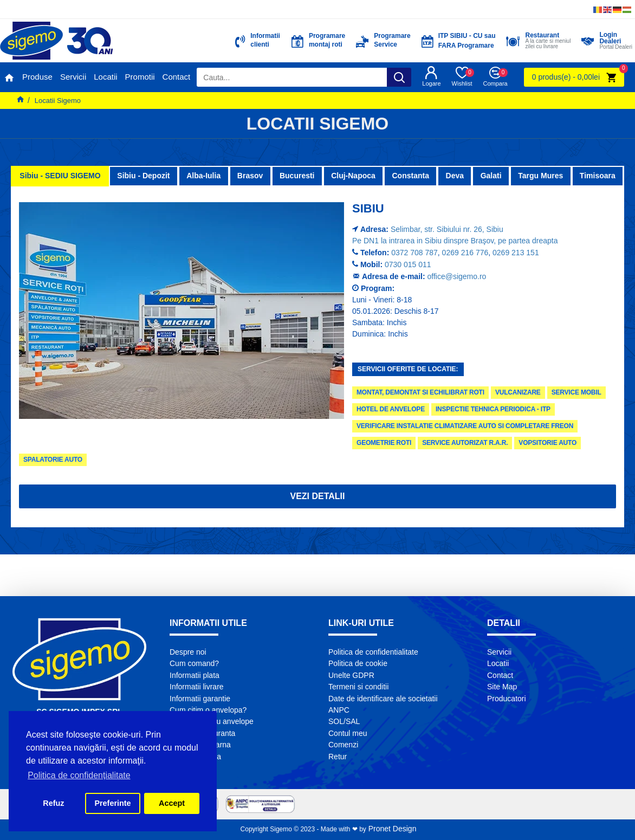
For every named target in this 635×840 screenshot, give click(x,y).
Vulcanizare (518, 392)
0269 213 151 (516, 253)
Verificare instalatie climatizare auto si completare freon (465, 426)
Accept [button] (172, 803)
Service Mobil (576, 392)
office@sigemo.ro (457, 276)
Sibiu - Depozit (143, 176)
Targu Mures (540, 176)
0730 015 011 (408, 264)
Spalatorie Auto (53, 460)
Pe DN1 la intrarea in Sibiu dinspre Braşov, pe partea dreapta (455, 241)
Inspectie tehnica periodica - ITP (493, 409)
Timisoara (598, 176)
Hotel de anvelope (391, 409)
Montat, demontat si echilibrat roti (420, 392)
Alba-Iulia (203, 176)
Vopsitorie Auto (547, 443)
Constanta (410, 176)
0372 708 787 (414, 253)
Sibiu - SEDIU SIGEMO (60, 176)
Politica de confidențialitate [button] (79, 775)
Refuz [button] (53, 803)
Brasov (250, 176)
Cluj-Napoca (353, 176)
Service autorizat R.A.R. (465, 443)
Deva (455, 176)
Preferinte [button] (112, 803)
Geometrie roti (384, 443)
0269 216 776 (465, 253)
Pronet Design (391, 829)
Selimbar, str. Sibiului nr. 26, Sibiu (447, 229)
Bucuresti (297, 176)
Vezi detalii (317, 496)
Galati (491, 176)
